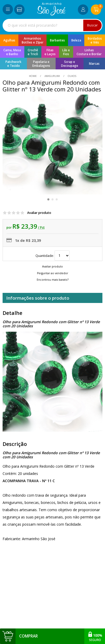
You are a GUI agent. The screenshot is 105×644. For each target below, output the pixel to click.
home (33, 76)
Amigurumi (52, 76)
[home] (51, 14)
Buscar (92, 25)
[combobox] (52, 25)
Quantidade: (52, 256)
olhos (72, 76)
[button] (48, 199)
